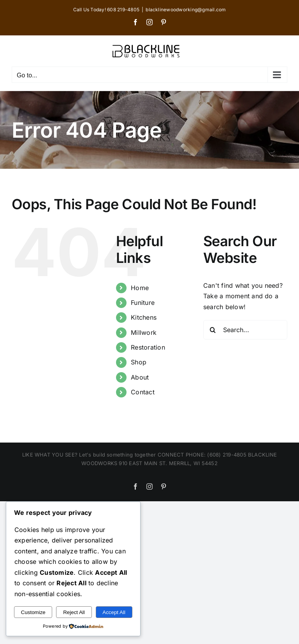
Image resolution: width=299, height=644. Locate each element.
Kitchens (144, 317)
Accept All (114, 612)
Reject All (74, 612)
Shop (139, 362)
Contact (143, 392)
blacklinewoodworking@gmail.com (186, 10)
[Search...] (245, 330)
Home (140, 288)
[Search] (213, 330)
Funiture (143, 303)
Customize (33, 612)
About (140, 377)
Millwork (144, 332)
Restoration (148, 347)
